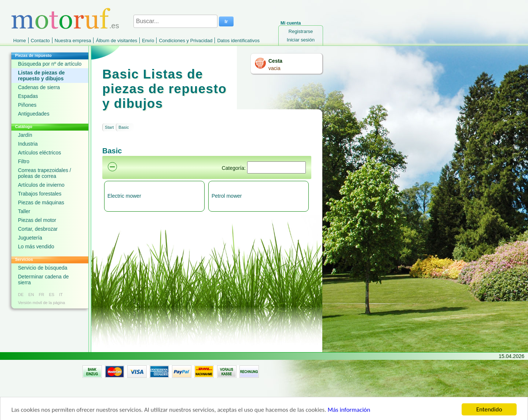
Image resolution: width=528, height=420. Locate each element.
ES (52, 295)
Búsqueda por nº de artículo (50, 64)
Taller (24, 211)
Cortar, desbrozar (38, 229)
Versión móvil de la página (41, 303)
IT (61, 295)
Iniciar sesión (301, 40)
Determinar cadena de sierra (43, 280)
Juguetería (30, 238)
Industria (28, 144)
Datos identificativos (238, 41)
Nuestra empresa (73, 41)
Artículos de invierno (41, 185)
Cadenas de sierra (39, 87)
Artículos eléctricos (39, 153)
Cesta (275, 61)
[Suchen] (276, 167)
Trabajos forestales (40, 194)
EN (31, 295)
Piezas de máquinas (41, 202)
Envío (148, 41)
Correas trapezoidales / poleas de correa (45, 173)
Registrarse (301, 31)
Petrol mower (227, 196)
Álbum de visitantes (116, 41)
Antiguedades (34, 114)
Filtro (24, 161)
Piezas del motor (37, 220)
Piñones (27, 105)
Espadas (28, 96)
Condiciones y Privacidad (186, 41)
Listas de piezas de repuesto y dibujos (41, 76)
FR (42, 295)
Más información (349, 414)
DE (21, 295)
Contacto (40, 41)
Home (20, 41)
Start (109, 127)
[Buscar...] (175, 21)
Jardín (25, 135)
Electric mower (124, 196)
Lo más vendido (36, 246)
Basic (124, 127)
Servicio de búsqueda (43, 268)
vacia (274, 68)
